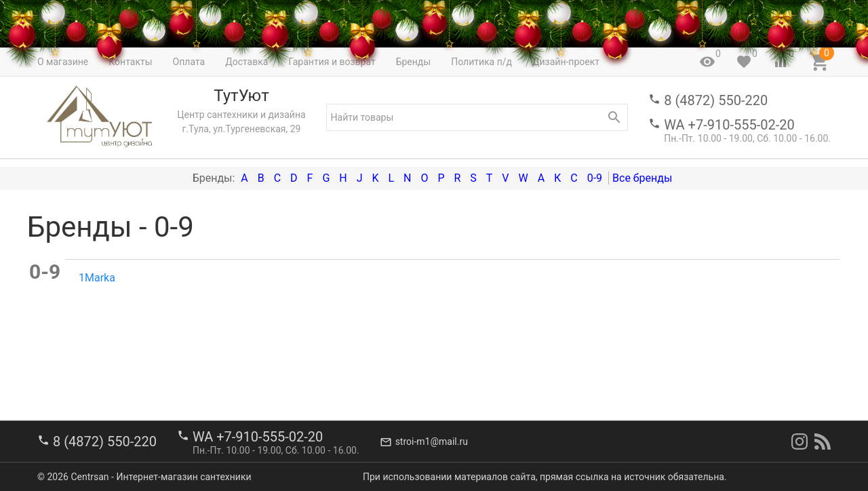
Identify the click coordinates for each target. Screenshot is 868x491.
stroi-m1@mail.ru (432, 441)
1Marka (97, 278)
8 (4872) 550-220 (716, 100)
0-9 (595, 178)
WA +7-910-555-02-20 (729, 125)
